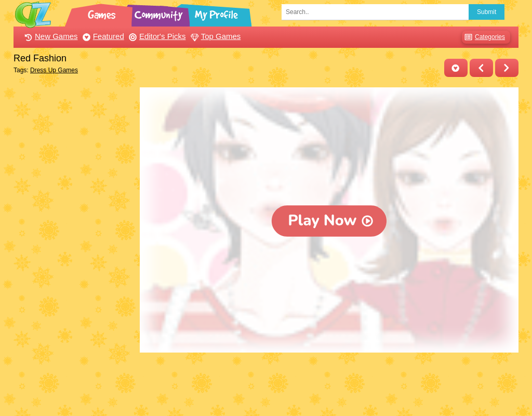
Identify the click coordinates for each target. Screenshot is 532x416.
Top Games (215, 36)
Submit (487, 12)
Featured (102, 36)
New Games (50, 36)
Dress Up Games (54, 70)
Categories (483, 37)
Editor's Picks (156, 36)
